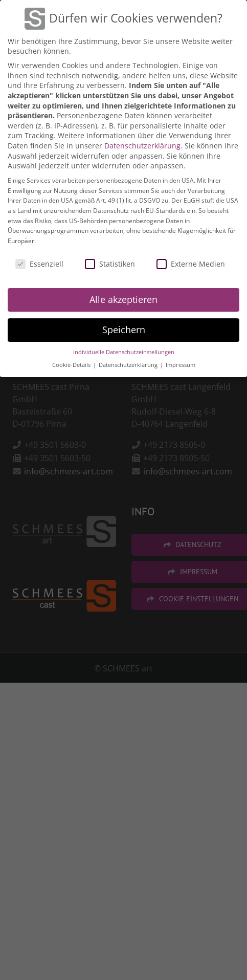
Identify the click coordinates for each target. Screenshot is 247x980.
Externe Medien (191, 262)
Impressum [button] (181, 363)
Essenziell (39, 262)
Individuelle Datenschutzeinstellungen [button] (124, 351)
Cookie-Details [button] (72, 363)
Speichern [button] (124, 329)
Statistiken (110, 262)
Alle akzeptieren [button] (123, 298)
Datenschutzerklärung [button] (129, 363)
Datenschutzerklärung (142, 144)
